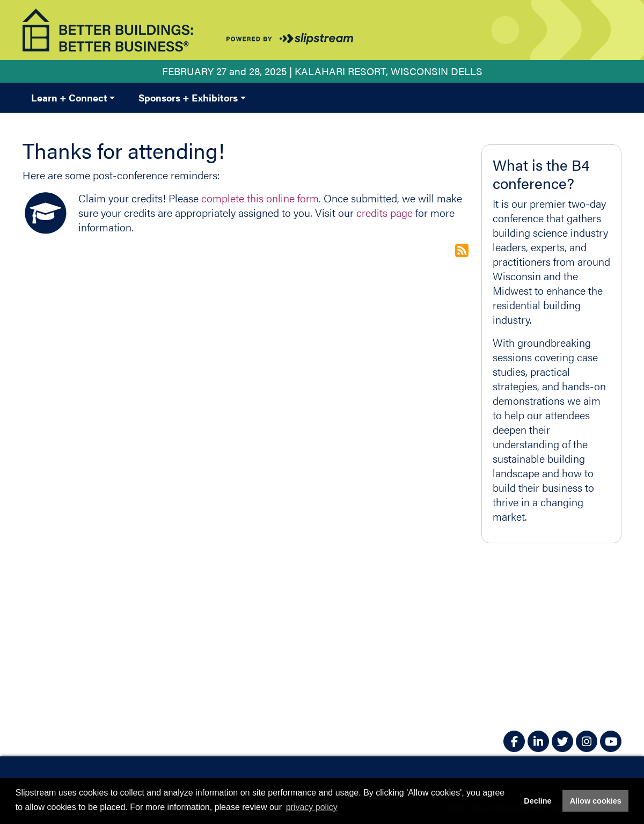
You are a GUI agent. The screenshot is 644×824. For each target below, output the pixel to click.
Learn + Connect (69, 97)
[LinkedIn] (538, 741)
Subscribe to (462, 250)
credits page (385, 212)
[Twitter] (562, 741)
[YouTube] (611, 741)
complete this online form (260, 198)
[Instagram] (587, 741)
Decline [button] (537, 801)
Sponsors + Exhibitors (188, 97)
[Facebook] (514, 741)
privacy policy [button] (312, 807)
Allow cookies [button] (596, 801)
